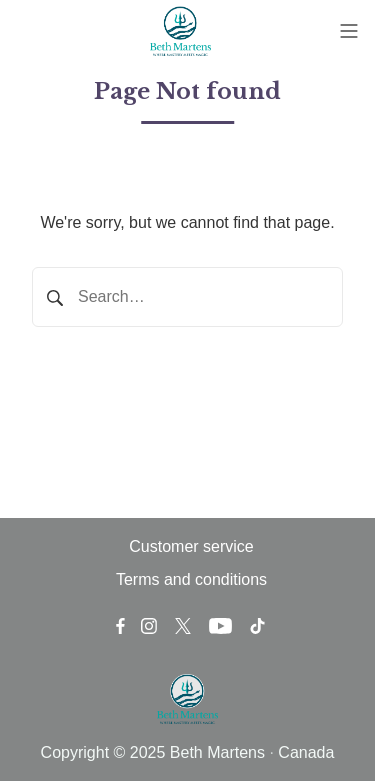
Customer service (191, 546)
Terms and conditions (191, 579)
